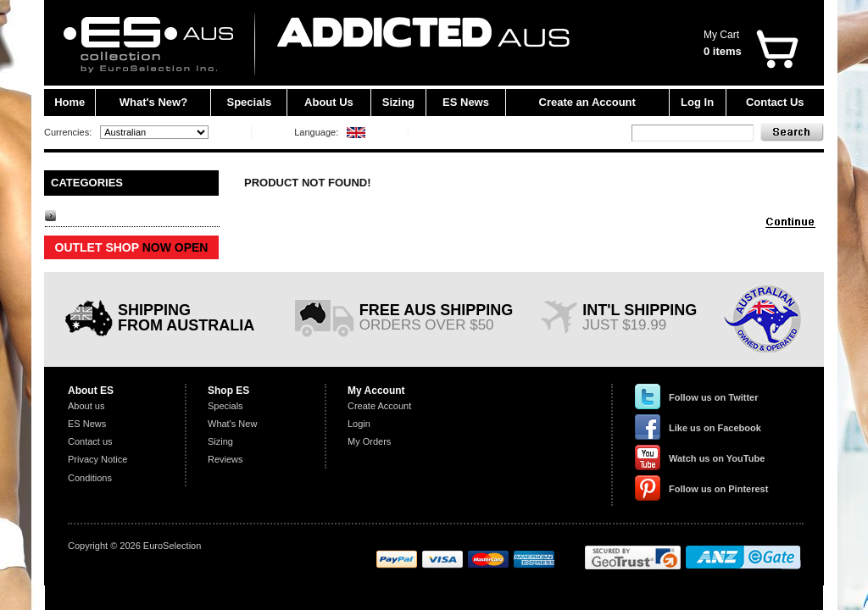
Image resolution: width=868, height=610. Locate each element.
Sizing (398, 102)
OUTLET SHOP (132, 247)
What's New (232, 424)
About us (86, 406)
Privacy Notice (97, 459)
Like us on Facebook (715, 428)
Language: (316, 132)
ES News (466, 102)
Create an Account (587, 102)
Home (70, 102)
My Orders (369, 441)
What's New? (153, 102)
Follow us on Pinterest (718, 489)
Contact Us (775, 102)
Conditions (90, 478)
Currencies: (68, 132)
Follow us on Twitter (714, 397)
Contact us (90, 441)
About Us (329, 102)
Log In (697, 102)
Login (359, 424)
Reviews (225, 459)
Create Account (379, 406)
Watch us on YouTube (717, 458)
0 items (723, 51)
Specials (250, 102)
